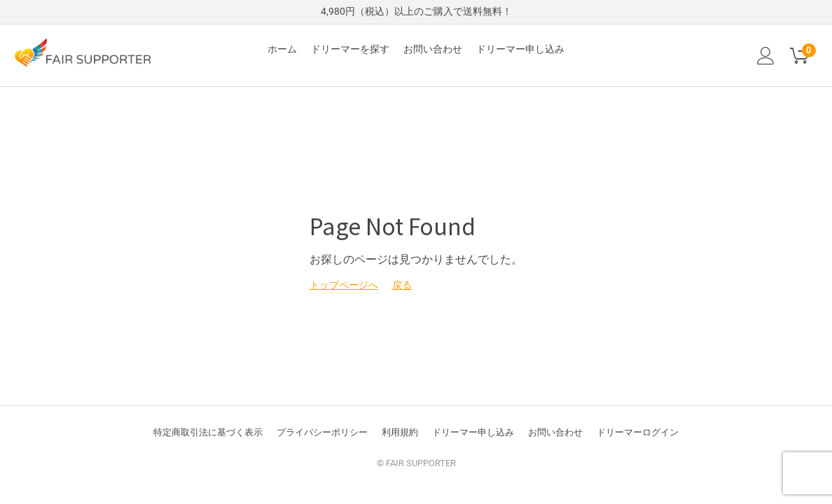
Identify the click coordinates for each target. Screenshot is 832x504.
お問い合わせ (433, 49)
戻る (402, 285)
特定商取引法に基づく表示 (208, 432)
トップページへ (344, 285)
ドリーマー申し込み (520, 49)
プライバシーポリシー (322, 432)
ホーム (282, 49)
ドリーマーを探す (350, 49)
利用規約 (400, 432)
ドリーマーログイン (638, 432)
